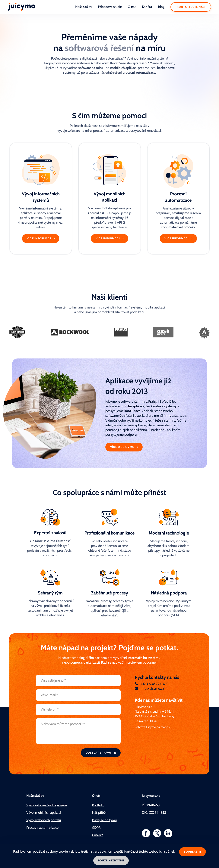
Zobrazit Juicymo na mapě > (152, 727)
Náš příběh (100, 813)
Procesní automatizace (42, 828)
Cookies (98, 835)
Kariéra (147, 7)
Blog (161, 7)
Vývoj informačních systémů (47, 805)
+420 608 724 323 (154, 684)
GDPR (96, 828)
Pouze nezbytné (111, 860)
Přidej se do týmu (104, 820)
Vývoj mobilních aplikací (44, 813)
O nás (132, 7)
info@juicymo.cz (152, 689)
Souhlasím (192, 852)
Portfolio (98, 805)
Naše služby (84, 7)
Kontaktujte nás (191, 7)
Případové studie (110, 7)
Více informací (39, 238)
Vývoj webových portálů (44, 820)
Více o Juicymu (123, 447)
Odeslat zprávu (99, 753)
